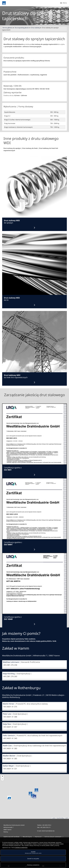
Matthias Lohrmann (11, 662)
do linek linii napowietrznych (16, 376)
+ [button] (2, 776)
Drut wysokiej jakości (22, 28)
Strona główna (8, 28)
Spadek (33, 852)
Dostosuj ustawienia (33, 865)
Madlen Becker (9, 756)
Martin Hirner (8, 704)
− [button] (2, 779)
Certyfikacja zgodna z (13, 469)
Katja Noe (7, 724)
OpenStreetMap (60, 818)
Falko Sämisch (9, 735)
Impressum (38, 837)
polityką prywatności (21, 847)
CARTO (67, 818)
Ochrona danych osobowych (53, 837)
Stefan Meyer (8, 766)
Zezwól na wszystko (33, 859)
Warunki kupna (27, 837)
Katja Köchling (9, 674)
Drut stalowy (36, 28)
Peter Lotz (7, 714)
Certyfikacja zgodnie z (13, 543)
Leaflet (54, 818)
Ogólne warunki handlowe (12, 837)
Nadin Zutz (8, 746)
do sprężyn (12, 222)
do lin (12, 299)
